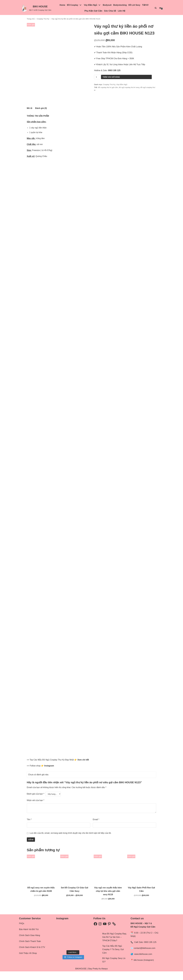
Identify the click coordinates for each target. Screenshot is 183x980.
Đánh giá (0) (41, 117)
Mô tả (29, 117)
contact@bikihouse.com (144, 957)
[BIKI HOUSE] (36, 8)
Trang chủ (31, 19)
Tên (29, 828)
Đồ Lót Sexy (134, 5)
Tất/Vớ (145, 5)
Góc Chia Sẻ (110, 11)
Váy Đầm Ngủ (122, 84)
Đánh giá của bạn (36, 803)
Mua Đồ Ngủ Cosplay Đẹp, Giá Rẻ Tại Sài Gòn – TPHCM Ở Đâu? (115, 946)
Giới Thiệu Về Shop (28, 962)
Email (96, 828)
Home (62, 5)
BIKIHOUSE (81, 977)
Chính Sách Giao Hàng (30, 944)
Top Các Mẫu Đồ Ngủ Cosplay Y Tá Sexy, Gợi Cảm (113, 958)
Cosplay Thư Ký (43, 19)
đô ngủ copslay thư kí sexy (129, 87)
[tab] (29, 117)
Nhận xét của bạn (36, 809)
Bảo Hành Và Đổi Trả (29, 938)
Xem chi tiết (83, 768)
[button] (24, 8)
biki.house (138, 969)
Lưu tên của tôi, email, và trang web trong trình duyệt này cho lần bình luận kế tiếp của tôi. (71, 842)
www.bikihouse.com (143, 963)
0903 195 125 (150, 951)
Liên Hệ (121, 11)
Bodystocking (120, 5)
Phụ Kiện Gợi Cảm (93, 11)
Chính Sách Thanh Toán (30, 950)
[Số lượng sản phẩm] (97, 77)
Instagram (49, 774)
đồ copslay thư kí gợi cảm (108, 87)
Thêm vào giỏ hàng (111, 77)
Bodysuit (107, 5)
